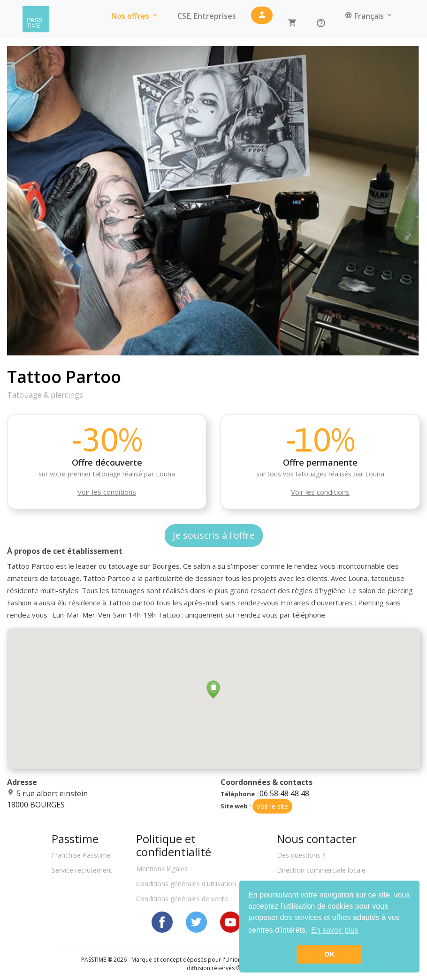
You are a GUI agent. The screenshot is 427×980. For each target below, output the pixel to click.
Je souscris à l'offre (214, 535)
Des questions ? (301, 855)
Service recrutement (82, 870)
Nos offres (135, 16)
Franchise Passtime (81, 855)
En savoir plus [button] (335, 930)
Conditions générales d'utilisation (186, 884)
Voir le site (272, 806)
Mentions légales (162, 869)
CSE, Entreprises (207, 16)
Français (369, 16)
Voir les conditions (107, 492)
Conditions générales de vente (182, 899)
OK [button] (329, 954)
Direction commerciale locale (321, 870)
